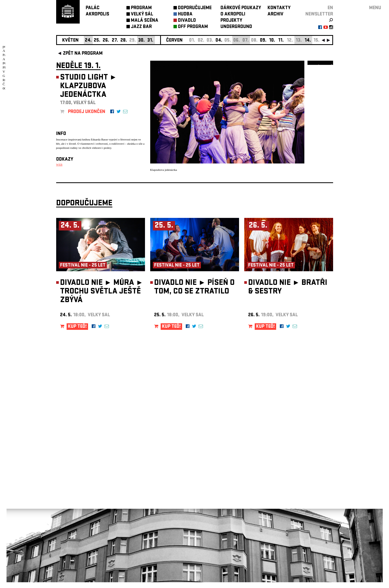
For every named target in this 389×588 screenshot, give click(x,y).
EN (330, 8)
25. (97, 41)
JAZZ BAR (141, 27)
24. (88, 41)
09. (263, 41)
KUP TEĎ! (77, 333)
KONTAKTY (279, 8)
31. (150, 41)
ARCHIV (275, 15)
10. (272, 41)
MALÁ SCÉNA (145, 21)
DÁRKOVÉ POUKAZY (241, 8)
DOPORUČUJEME (195, 8)
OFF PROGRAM (193, 27)
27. (115, 41)
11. (281, 41)
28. (124, 41)
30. (141, 41)
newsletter (319, 15)
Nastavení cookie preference (77, 517)
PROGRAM (141, 8)
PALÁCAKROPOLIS (97, 11)
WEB (59, 165)
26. (106, 41)
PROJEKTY (231, 21)
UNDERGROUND (236, 27)
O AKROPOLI (233, 15)
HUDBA (185, 15)
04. (219, 41)
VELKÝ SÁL (142, 15)
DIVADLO (187, 21)
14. (308, 41)
